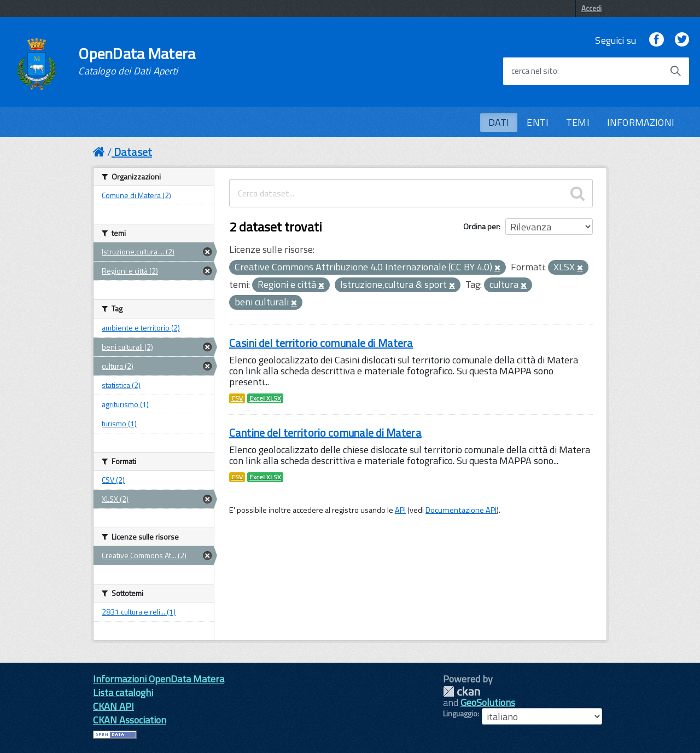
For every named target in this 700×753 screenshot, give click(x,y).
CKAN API (113, 706)
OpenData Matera (137, 61)
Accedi (591, 8)
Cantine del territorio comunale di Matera (325, 433)
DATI (499, 122)
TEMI (578, 122)
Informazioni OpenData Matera (159, 679)
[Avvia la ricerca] (675, 71)
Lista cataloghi (123, 693)
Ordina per (481, 226)
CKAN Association (130, 720)
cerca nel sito (534, 71)
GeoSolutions (488, 702)
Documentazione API (461, 510)
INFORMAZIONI (641, 122)
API (400, 510)
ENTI (538, 122)
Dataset (133, 152)
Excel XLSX (265, 398)
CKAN (462, 691)
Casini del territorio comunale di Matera (321, 343)
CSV (237, 398)
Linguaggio (460, 714)
